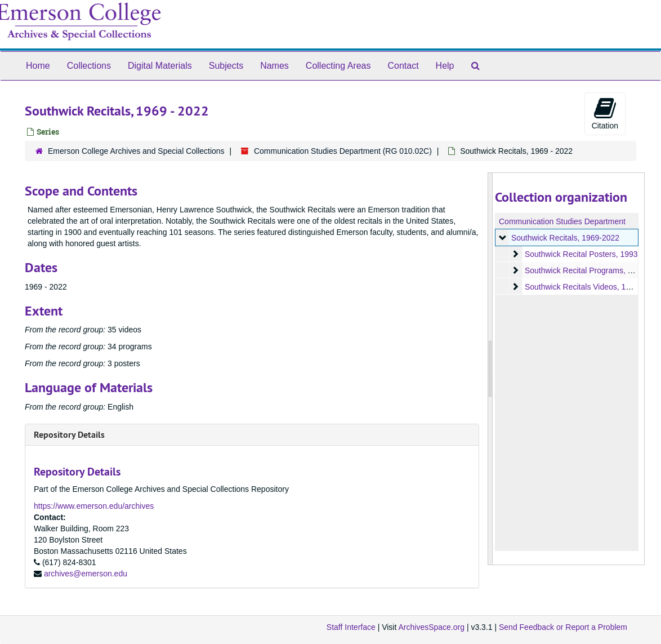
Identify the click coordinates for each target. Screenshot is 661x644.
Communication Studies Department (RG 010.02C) (343, 151)
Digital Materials (160, 66)
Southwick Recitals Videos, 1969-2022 (592, 287)
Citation (605, 113)
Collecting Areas (338, 66)
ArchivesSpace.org (431, 627)
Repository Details (69, 435)
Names (274, 66)
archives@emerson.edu (86, 574)
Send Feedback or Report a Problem (563, 627)
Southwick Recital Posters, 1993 (581, 254)
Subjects (226, 66)
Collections (89, 66)
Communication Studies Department (562, 221)
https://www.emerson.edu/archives (94, 506)
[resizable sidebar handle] (490, 369)
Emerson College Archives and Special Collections (136, 151)
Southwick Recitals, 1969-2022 (565, 238)
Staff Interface (351, 627)
